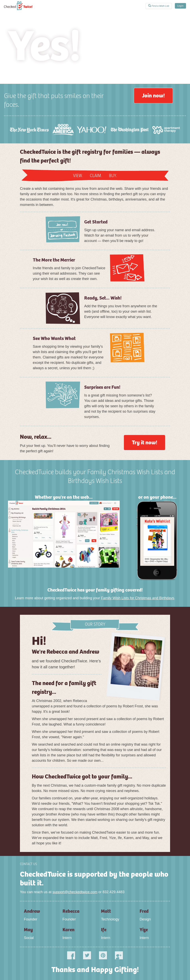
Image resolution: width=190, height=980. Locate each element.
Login (180, 6)
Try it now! (144, 443)
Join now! (153, 96)
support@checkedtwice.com (75, 892)
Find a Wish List (159, 6)
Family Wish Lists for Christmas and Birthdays (138, 598)
